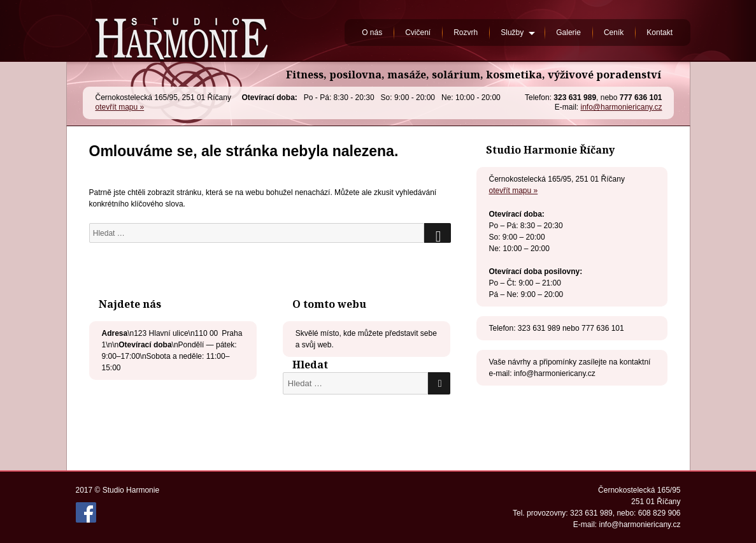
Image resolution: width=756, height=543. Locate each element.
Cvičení (418, 33)
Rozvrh (466, 33)
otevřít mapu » (120, 107)
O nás (372, 33)
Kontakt (660, 33)
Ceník (614, 33)
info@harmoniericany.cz (621, 107)
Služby (512, 33)
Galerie (568, 33)
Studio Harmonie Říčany (182, 31)
